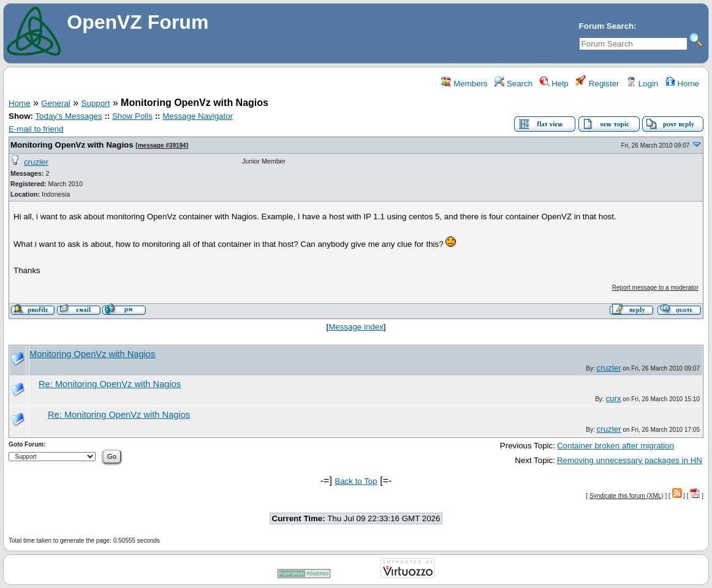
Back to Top (356, 481)
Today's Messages (68, 116)
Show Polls (132, 116)
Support (96, 103)
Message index (356, 327)
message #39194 (162, 145)
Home (682, 84)
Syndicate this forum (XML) (627, 496)
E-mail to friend (36, 129)
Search (513, 84)
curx (613, 398)
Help (554, 84)
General (55, 103)
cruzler (36, 162)
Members (464, 84)
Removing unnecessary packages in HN (630, 460)
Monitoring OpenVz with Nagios (72, 145)
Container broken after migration (615, 446)
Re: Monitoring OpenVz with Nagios (110, 384)
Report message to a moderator (655, 288)
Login (642, 84)
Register (597, 84)
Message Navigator (198, 116)
